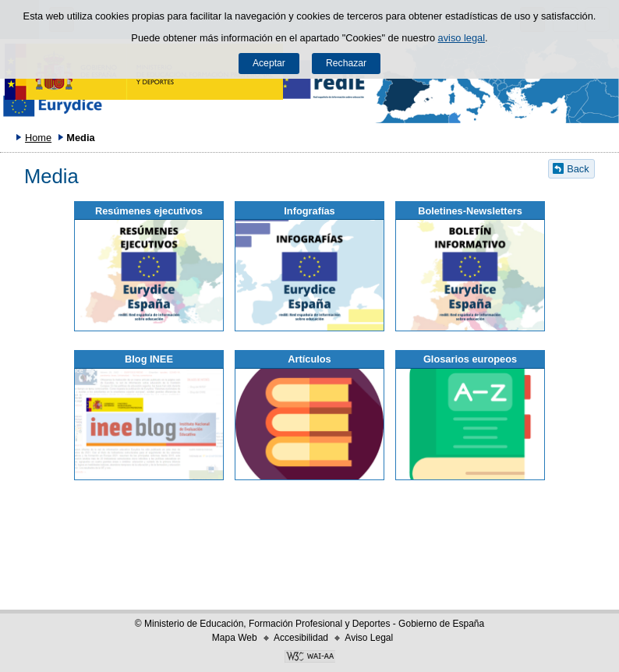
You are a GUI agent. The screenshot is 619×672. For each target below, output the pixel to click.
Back (578, 169)
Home (38, 138)
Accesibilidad (301, 638)
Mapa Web (235, 638)
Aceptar (269, 63)
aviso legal (462, 38)
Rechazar (346, 63)
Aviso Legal (369, 638)
